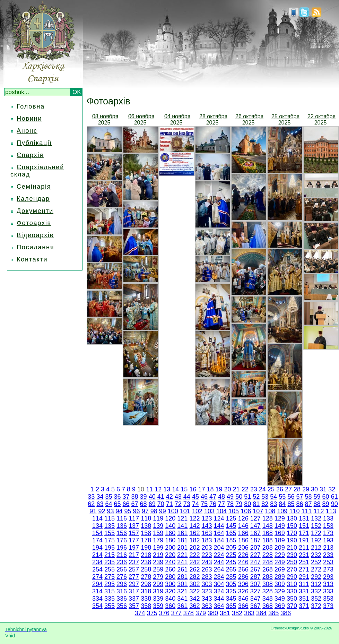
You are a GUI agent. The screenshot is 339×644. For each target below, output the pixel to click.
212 (316, 548)
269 (280, 569)
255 (110, 569)
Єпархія (30, 155)
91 (93, 511)
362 (194, 606)
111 (306, 511)
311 (304, 584)
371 (304, 606)
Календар (33, 199)
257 (134, 569)
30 (314, 489)
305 (231, 584)
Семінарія (34, 187)
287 (255, 577)
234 (97, 562)
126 (243, 518)
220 (170, 555)
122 (194, 518)
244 (219, 562)
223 (207, 555)
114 (97, 518)
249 (280, 562)
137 (134, 526)
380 (213, 613)
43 (178, 497)
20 (228, 489)
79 (239, 504)
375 (152, 613)
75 (204, 504)
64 (108, 504)
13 (167, 489)
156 (122, 533)
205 (231, 548)
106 (246, 511)
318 (146, 591)
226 (243, 555)
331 (304, 591)
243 (207, 562)
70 (161, 504)
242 (194, 562)
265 (231, 569)
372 (316, 606)
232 (316, 555)
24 (262, 489)
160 (170, 533)
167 (255, 533)
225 (231, 555)
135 (110, 526)
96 (137, 511)
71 (169, 504)
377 (176, 613)
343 (207, 599)
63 (100, 504)
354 (97, 606)
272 (316, 569)
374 (140, 613)
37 (126, 497)
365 (231, 606)
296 (122, 584)
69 (152, 504)
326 (243, 591)
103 (209, 511)
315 (110, 591)
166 (243, 533)
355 (110, 606)
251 (304, 562)
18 (210, 489)
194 (97, 548)
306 (243, 584)
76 (213, 504)
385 (273, 613)
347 (255, 599)
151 (304, 526)
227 (255, 555)
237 (134, 562)
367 (255, 606)
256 (122, 569)
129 (280, 518)
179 (158, 540)
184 (219, 540)
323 (207, 591)
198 (146, 548)
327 (255, 591)
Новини (29, 119)
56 (291, 497)
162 (194, 533)
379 (201, 613)
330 (292, 591)
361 (182, 606)
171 (304, 533)
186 (243, 540)
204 (219, 548)
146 (243, 526)
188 (268, 540)
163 (207, 533)
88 (317, 504)
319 (158, 591)
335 (110, 599)
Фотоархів (34, 223)
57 (299, 497)
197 (134, 548)
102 (197, 511)
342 (194, 599)
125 (231, 518)
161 (182, 533)
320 (170, 591)
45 (195, 497)
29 (306, 489)
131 (304, 518)
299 (158, 584)
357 (134, 606)
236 (122, 562)
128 (268, 518)
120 (170, 518)
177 (134, 540)
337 (134, 599)
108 (270, 511)
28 (297, 489)
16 (193, 489)
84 (282, 504)
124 (219, 518)
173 (328, 533)
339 (158, 599)
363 (207, 606)
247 (255, 562)
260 (170, 569)
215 (110, 555)
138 (146, 526)
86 (299, 504)
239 (158, 562)
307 (255, 584)
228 (268, 555)
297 (134, 584)
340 (170, 599)
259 (158, 569)
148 (268, 526)
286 (243, 577)
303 (207, 584)
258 (146, 569)
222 (194, 555)
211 (304, 548)
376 (164, 613)
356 (122, 606)
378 (189, 613)
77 (221, 504)
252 (316, 562)
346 (243, 599)
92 (102, 511)
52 (256, 497)
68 (144, 504)
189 (280, 540)
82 (265, 504)
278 (146, 577)
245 (231, 562)
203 (207, 548)
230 (292, 555)
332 (316, 591)
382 (237, 613)
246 (243, 562)
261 (182, 569)
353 (328, 599)
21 (236, 489)
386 (286, 613)
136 (122, 526)
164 (219, 533)
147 (255, 526)
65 (117, 504)
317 (134, 591)
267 (255, 569)
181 (182, 540)
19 (219, 489)
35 (108, 497)
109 (282, 511)
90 (334, 504)
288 (268, 577)
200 (170, 548)
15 (184, 489)
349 (280, 599)
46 (204, 497)
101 (185, 511)
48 (221, 497)
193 (328, 540)
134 (97, 526)
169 (280, 533)
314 (97, 591)
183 (207, 540)
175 (110, 540)
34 (100, 497)
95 (128, 511)
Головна (31, 106)
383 (249, 613)
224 (219, 555)
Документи (35, 211)
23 (254, 489)
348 (268, 599)
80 (247, 504)
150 (292, 526)
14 (175, 489)
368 (268, 606)
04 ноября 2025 (177, 119)
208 (268, 548)
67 (135, 504)
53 (265, 497)
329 (280, 591)
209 (280, 548)
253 (328, 562)
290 (292, 577)
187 (255, 540)
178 (146, 540)
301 (182, 584)
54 (273, 497)
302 (194, 584)
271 (304, 569)
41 (161, 497)
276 (122, 577)
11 (149, 489)
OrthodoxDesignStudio (290, 628)
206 (243, 548)
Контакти (32, 259)
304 (219, 584)
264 (219, 569)
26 (280, 489)
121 (182, 518)
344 (219, 599)
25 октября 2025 (285, 119)
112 (319, 511)
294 (97, 584)
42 (169, 497)
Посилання (35, 247)
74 (195, 504)
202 (194, 548)
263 (207, 569)
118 (146, 518)
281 (182, 577)
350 (292, 599)
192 (316, 540)
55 (282, 497)
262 (194, 569)
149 (280, 526)
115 (110, 518)
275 (110, 577)
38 (135, 497)
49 (230, 497)
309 (280, 584)
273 (328, 569)
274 (97, 577)
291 (304, 577)
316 (122, 591)
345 (231, 599)
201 (182, 548)
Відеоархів (35, 235)
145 (231, 526)
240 (170, 562)
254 (97, 569)
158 (146, 533)
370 (292, 606)
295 (110, 584)
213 (328, 548)
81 (256, 504)
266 (243, 569)
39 (144, 497)
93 (110, 511)
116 (122, 518)
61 (334, 497)
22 (245, 489)
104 (221, 511)
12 (158, 489)
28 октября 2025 (213, 119)
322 (194, 591)
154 (97, 533)
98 (154, 511)
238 (146, 562)
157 (134, 533)
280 (170, 577)
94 (119, 511)
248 (268, 562)
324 (219, 591)
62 (91, 504)
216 (122, 555)
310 (292, 584)
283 (207, 577)
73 (187, 504)
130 (292, 518)
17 (201, 489)
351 (304, 599)
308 (268, 584)
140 (170, 526)
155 (110, 533)
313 (328, 584)
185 (231, 540)
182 (194, 540)
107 (258, 511)
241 (182, 562)
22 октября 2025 (321, 119)
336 (122, 599)
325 (231, 591)
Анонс (27, 131)
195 (110, 548)
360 (170, 606)
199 (158, 548)
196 (122, 548)
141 (182, 526)
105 (234, 511)
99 (163, 511)
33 (91, 497)
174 (97, 540)
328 (268, 591)
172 (316, 533)
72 (178, 504)
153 (328, 526)
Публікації (34, 143)
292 (316, 577)
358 (146, 606)
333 (328, 591)
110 (294, 511)
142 (194, 526)
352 (316, 599)
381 (225, 613)
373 (328, 606)
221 (182, 555)
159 (158, 533)
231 (304, 555)
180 (170, 540)
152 (316, 526)
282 (194, 577)
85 (291, 504)
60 (326, 497)
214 (97, 555)
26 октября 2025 (249, 119)
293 (328, 577)
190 (292, 540)
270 (292, 569)
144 (219, 526)
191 (304, 540)
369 (280, 606)
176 (122, 540)
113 (331, 511)
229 (280, 555)
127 (255, 518)
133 (328, 518)
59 (317, 497)
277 (134, 577)
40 (152, 497)
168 (268, 533)
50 (239, 497)
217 (134, 555)
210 (292, 548)
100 (173, 511)
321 (182, 591)
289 (280, 577)
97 (145, 511)
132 (316, 518)
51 (247, 497)
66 (126, 504)
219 (158, 555)
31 (323, 489)
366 (243, 606)
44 (187, 497)
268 (268, 569)
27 (288, 489)
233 (328, 555)
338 (146, 599)
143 (207, 526)
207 (255, 548)
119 (158, 518)
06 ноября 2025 (141, 119)
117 (134, 518)
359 (158, 606)
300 (170, 584)
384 (261, 613)
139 (158, 526)
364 (219, 606)
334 (97, 599)
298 (146, 584)
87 (308, 504)
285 (231, 577)
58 (308, 497)
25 (271, 489)
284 (219, 577)
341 (182, 599)
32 (332, 489)
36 (117, 497)
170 (292, 533)
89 (326, 504)
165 (231, 533)
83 (273, 504)
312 (316, 584)
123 (207, 518)
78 (230, 504)
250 (292, 562)
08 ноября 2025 (105, 119)
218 (146, 555)
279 (158, 577)
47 (213, 497)
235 (110, 562)
